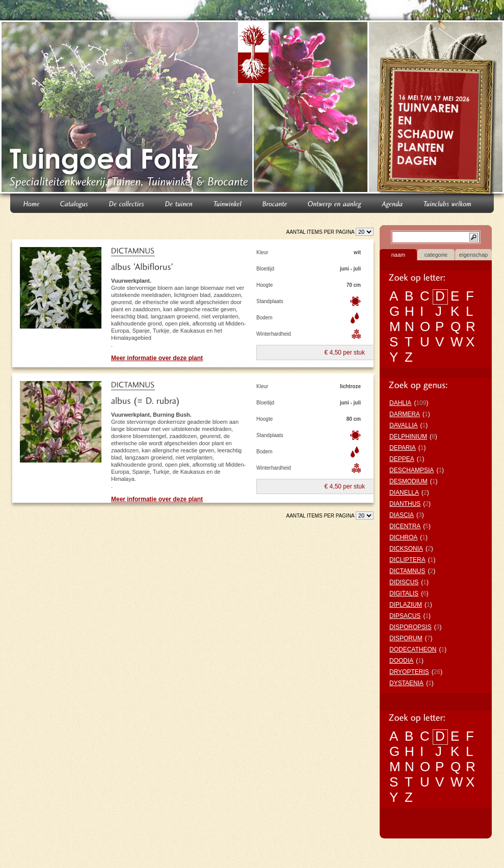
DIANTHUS (405, 504)
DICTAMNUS (407, 571)
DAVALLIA (404, 425)
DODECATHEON (413, 649)
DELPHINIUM (408, 437)
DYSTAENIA (406, 683)
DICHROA (403, 537)
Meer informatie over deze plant (157, 358)
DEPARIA (403, 448)
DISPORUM (406, 638)
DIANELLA (404, 493)
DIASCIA (402, 515)
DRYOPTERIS (409, 672)
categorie (436, 255)
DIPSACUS (405, 616)
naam (399, 255)
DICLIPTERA (407, 560)
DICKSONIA (406, 549)
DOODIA (401, 661)
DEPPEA (402, 459)
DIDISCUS (404, 582)
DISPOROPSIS (410, 627)
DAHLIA (400, 403)
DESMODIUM (408, 481)
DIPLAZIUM (406, 605)
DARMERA (405, 414)
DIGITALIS (404, 593)
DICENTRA (405, 526)
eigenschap (473, 255)
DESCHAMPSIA (412, 470)
